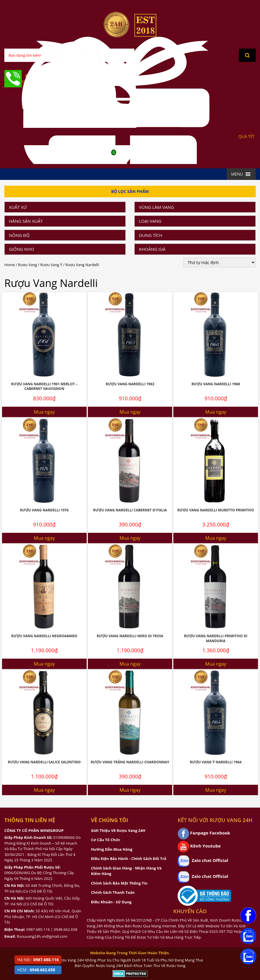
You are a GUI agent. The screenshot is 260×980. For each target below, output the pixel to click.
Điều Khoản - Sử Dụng (111, 902)
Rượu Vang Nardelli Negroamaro (44, 636)
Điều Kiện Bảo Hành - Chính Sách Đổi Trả (129, 859)
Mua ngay (44, 412)
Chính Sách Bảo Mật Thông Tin (119, 883)
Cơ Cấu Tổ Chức (106, 840)
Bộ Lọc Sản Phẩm (130, 191)
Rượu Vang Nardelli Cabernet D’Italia (130, 510)
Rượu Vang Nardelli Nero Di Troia (130, 636)
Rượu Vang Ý (51, 265)
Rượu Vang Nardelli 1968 (216, 384)
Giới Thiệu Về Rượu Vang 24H (118, 830)
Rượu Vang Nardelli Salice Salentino (44, 762)
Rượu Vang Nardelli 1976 (44, 510)
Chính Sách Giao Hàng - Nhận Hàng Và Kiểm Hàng (126, 871)
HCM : (36, 970)
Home (10, 265)
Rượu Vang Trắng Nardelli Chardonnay (130, 762)
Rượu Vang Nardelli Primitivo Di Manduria (216, 638)
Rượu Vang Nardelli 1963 (130, 384)
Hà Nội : (38, 960)
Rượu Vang (28, 265)
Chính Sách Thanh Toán (113, 892)
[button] (237, 174)
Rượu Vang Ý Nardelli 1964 (216, 762)
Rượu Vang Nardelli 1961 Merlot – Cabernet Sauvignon (44, 386)
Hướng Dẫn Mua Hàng (112, 849)
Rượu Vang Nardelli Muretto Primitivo (216, 510)
